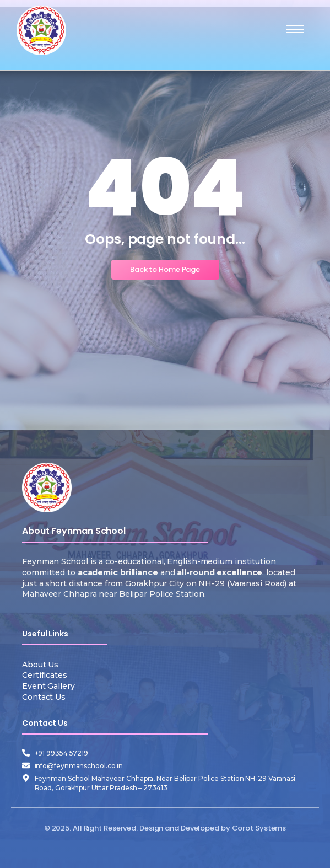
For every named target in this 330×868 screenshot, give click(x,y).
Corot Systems (259, 828)
